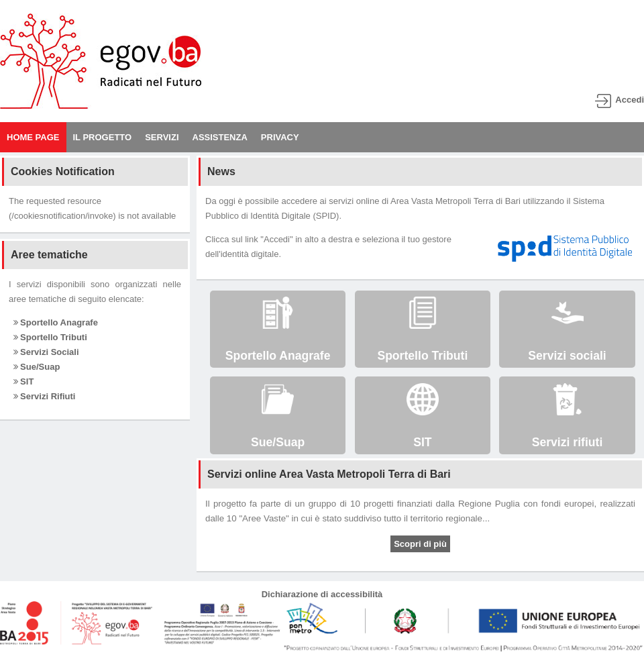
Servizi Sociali (46, 352)
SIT (24, 381)
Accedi (630, 100)
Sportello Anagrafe (56, 322)
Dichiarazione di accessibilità (322, 594)
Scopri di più (420, 544)
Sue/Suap (37, 367)
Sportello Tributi (50, 337)
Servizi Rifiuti (45, 396)
